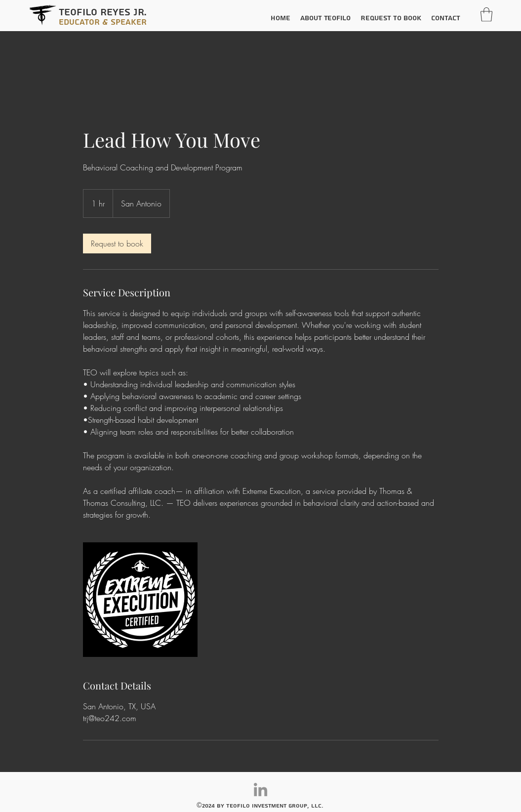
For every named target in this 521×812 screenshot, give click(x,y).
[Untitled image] (140, 600)
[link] (117, 244)
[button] (486, 15)
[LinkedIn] (260, 790)
